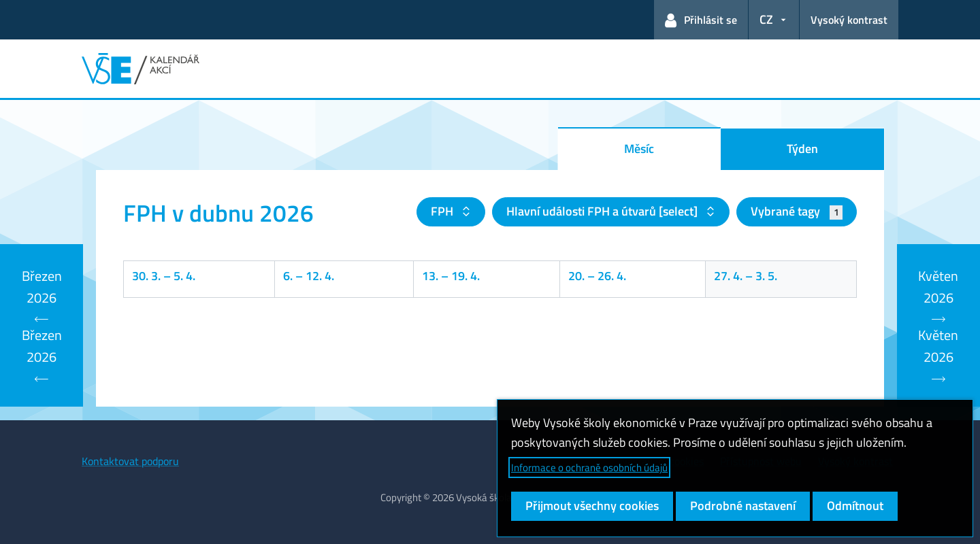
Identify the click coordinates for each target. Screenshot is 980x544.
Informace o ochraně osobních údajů (589, 468)
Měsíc (639, 149)
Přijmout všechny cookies (592, 506)
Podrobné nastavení (743, 506)
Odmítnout (855, 506)
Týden (802, 149)
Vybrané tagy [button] (797, 211)
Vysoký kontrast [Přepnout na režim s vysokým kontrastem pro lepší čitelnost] (849, 20)
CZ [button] (766, 19)
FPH (443, 211)
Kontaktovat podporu (130, 461)
